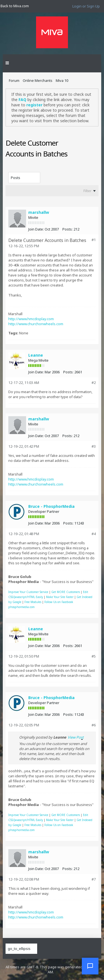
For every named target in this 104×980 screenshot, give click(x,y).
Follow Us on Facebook (59, 602)
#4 (94, 534)
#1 (94, 240)
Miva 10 (62, 80)
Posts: (68, 229)
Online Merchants (38, 80)
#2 (94, 383)
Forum (14, 80)
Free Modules (33, 602)
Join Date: (36, 229)
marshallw (39, 212)
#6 (94, 725)
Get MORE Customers (66, 592)
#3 (94, 446)
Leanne (36, 355)
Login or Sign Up (86, 6)
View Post (76, 737)
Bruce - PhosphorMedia (51, 506)
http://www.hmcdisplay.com (31, 319)
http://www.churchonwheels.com (36, 324)
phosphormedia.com (21, 607)
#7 (94, 879)
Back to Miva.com (15, 6)
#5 (94, 656)
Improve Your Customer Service (28, 592)
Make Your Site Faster (60, 597)
